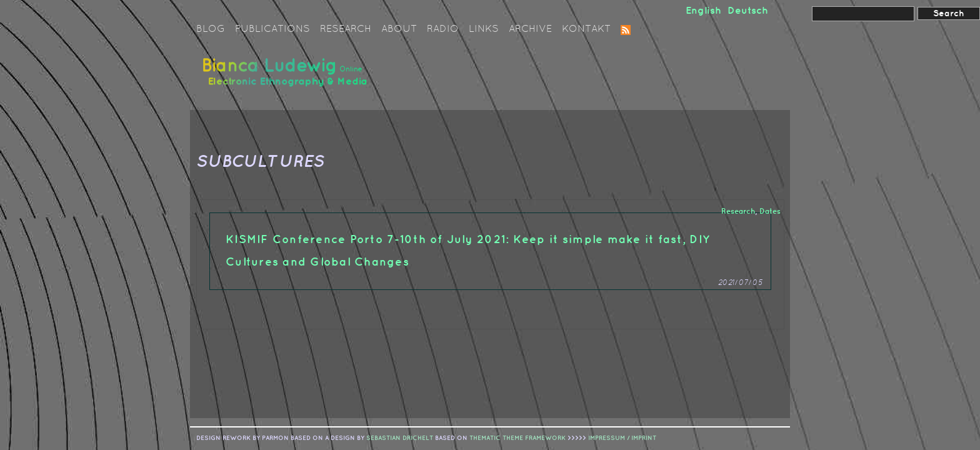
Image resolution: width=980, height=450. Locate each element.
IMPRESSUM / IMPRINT (622, 438)
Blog (211, 29)
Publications (272, 29)
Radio (443, 29)
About (399, 29)
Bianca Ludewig (287, 77)
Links (484, 29)
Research (346, 29)
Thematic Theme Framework (517, 438)
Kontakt (586, 29)
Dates (770, 212)
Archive (530, 29)
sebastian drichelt (400, 438)
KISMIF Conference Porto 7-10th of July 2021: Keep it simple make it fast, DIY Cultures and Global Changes (468, 251)
